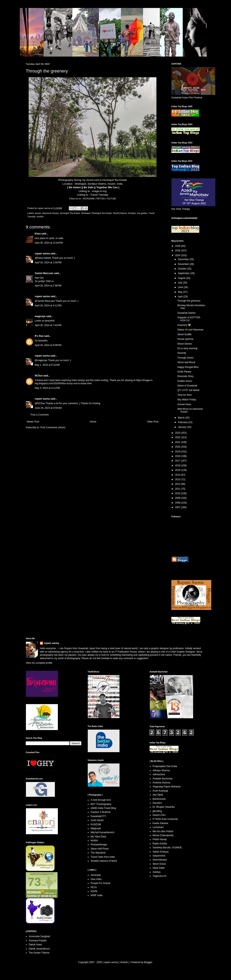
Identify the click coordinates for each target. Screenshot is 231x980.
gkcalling (157, 811)
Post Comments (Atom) (53, 427)
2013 (178, 479)
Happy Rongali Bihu (188, 367)
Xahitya (157, 872)
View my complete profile (39, 663)
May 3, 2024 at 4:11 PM (47, 388)
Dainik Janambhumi (39, 949)
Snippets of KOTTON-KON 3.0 (189, 319)
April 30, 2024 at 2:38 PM (48, 286)
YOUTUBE (111, 199)
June (181, 287)
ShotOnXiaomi (120, 213)
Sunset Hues (184, 404)
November (184, 264)
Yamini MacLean (44, 273)
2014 (178, 475)
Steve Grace (159, 864)
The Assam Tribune (39, 953)
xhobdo (40, 217)
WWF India (96, 895)
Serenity (182, 353)
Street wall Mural (186, 362)
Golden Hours (185, 381)
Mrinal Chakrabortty (163, 835)
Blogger (148, 962)
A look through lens (101, 800)
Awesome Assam (51, 213)
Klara (38, 234)
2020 (178, 447)
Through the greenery (189, 301)
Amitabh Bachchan (163, 779)
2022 (178, 437)
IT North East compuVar (165, 819)
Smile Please (184, 372)
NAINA (94, 841)
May (181, 292)
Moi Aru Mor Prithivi (163, 831)
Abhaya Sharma (161, 770)
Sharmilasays (160, 860)
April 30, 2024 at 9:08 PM (48, 345)
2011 (178, 489)
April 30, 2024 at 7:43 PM (48, 325)
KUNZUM (96, 824)
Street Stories (185, 344)
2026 (178, 246)
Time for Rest (185, 395)
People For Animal (100, 883)
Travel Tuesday (99, 195)
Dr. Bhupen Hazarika (164, 807)
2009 (178, 498)
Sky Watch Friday (187, 400)
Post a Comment (40, 415)
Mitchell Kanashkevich (102, 832)
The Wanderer (98, 853)
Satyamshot (159, 856)
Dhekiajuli (86, 213)
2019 (178, 452)
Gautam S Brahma (100, 812)
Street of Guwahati (187, 386)
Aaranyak (96, 875)
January (183, 427)
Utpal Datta (159, 868)
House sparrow (185, 339)
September (184, 273)
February (183, 422)
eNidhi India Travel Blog (103, 808)
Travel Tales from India (103, 857)
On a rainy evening (187, 348)
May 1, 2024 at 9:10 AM (47, 365)
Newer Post (33, 422)
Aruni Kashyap (160, 791)
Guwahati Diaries (186, 313)
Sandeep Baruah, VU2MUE (167, 848)
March (182, 418)
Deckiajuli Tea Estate (70, 213)
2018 (178, 456)
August (182, 278)
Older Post (153, 422)
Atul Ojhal (158, 795)
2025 (178, 251)
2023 (178, 433)
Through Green (185, 358)
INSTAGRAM (89, 199)
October (183, 269)
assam (38, 213)
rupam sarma (42, 254)
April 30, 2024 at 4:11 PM (48, 306)
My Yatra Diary (98, 837)
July (180, 283)
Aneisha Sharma (161, 783)
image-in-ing (99, 191)
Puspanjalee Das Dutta (165, 766)
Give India (96, 879)
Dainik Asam (35, 945)
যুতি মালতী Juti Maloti (188, 390)
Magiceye (96, 828)
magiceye (40, 316)
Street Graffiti (184, 334)
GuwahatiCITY (98, 816)
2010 (178, 493)
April (181, 297)
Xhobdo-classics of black (104, 861)
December (184, 259)
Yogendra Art (159, 876)
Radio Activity (160, 844)
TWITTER (101, 199)
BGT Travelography (101, 804)
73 (34, 882)
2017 (178, 461)
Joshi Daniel (97, 820)
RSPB (94, 891)
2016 (178, 465)
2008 (178, 503)
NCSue (39, 376)
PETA (94, 887)
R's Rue (39, 336)
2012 (178, 484)
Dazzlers (157, 803)
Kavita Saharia (160, 823)
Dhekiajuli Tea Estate (102, 213)
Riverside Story (185, 376)
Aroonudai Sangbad (39, 936)
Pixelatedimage (99, 845)
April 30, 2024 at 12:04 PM (49, 243)
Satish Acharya (161, 852)
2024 (178, 255)
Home (93, 422)
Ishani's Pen (159, 815)
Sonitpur (132, 213)
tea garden (142, 213)
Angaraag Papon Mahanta (167, 787)
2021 (178, 442)
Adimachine (159, 774)
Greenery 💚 (184, 325)
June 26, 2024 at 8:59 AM (48, 408)
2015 (178, 470)
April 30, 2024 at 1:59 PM (48, 263)
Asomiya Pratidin (38, 941)
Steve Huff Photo (100, 849)
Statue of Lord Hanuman (190, 330)
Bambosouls (159, 799)
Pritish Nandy (160, 839)
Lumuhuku (158, 827)
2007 (178, 507)
